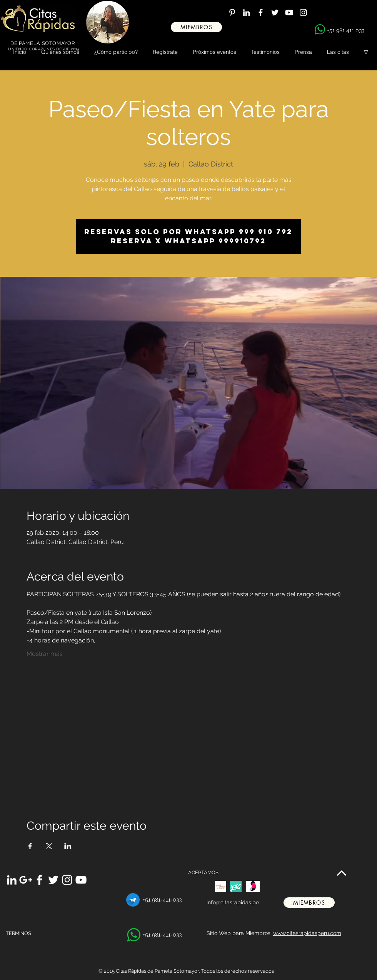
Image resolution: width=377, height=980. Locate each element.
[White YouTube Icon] (289, 12)
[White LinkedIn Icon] (246, 12)
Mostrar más (45, 654)
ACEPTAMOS (203, 873)
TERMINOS (18, 933)
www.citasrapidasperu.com (307, 933)
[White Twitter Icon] (275, 12)
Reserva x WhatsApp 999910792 (188, 241)
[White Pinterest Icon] (232, 12)
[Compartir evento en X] (49, 846)
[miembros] (196, 27)
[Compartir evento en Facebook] (30, 846)
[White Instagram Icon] (303, 12)
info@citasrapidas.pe (233, 902)
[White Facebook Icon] (261, 12)
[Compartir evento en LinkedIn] (68, 846)
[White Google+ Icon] (26, 880)
